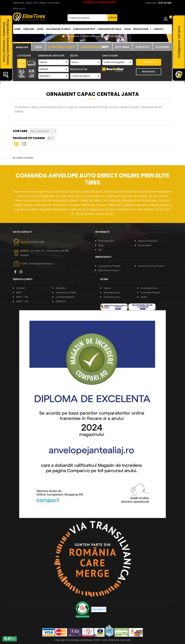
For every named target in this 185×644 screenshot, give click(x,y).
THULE (127, 29)
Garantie (61, 288)
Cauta (149, 62)
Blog (101, 245)
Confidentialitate (65, 297)
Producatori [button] (142, 29)
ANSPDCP (61, 301)
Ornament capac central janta (101, 36)
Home (18, 29)
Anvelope (29, 29)
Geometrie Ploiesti (109, 270)
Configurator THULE (110, 29)
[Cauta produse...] (87, 18)
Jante (40, 29)
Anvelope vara (112, 297)
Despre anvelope (148, 241)
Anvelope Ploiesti (150, 293)
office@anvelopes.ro (41, 264)
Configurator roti (84, 29)
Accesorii (74, 36)
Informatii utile (106, 241)
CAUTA (113, 18)
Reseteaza (148, 72)
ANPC (19, 293)
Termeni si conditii (66, 293)
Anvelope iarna (149, 288)
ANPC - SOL (22, 301)
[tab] (22, 47)
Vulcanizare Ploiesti (58, 29)
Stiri (100, 250)
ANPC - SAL (22, 297)
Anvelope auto (112, 293)
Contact (159, 29)
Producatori (145, 245)
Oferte (107, 288)
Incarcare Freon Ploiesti (151, 266)
